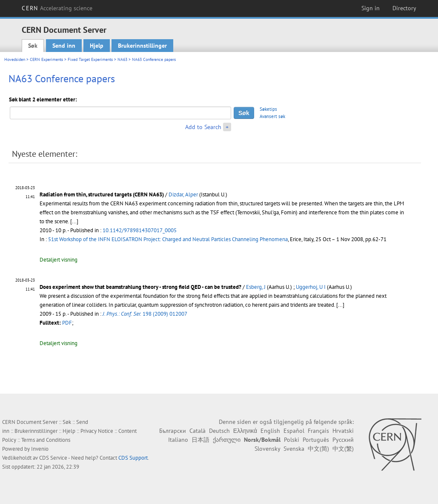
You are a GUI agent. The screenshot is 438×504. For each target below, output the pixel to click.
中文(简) (318, 449)
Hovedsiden (15, 59)
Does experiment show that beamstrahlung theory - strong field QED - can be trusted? (140, 287)
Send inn (64, 46)
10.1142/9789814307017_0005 (140, 230)
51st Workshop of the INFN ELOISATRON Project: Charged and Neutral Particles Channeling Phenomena (168, 239)
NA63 (122, 59)
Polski (292, 440)
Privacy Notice (97, 431)
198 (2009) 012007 (145, 314)
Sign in (371, 8)
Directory (404, 8)
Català (198, 431)
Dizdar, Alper (183, 194)
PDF (67, 323)
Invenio (40, 449)
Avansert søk (272, 116)
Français (318, 431)
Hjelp (97, 46)
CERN (57, 8)
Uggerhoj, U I (311, 287)
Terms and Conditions (46, 440)
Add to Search (203, 127)
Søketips (268, 109)
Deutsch (219, 431)
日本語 (200, 440)
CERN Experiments (46, 59)
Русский (343, 440)
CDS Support (133, 458)
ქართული (227, 440)
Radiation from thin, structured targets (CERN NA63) (102, 194)
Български (173, 431)
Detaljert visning (59, 260)
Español (294, 431)
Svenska (294, 449)
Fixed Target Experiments (90, 59)
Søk (33, 46)
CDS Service (53, 458)
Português (316, 440)
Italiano (178, 440)
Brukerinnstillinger (142, 46)
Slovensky (267, 449)
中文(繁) (343, 449)
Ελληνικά (245, 431)
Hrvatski (343, 431)
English (270, 431)
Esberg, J (256, 287)
